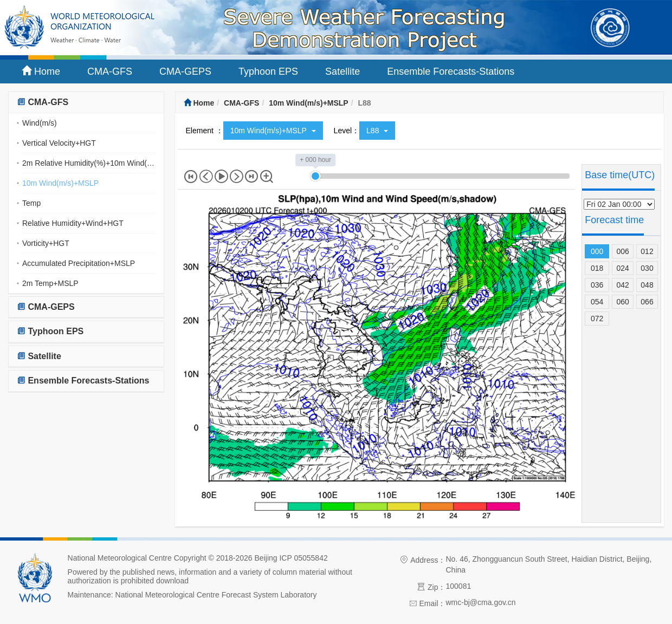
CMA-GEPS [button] (46, 307)
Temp (31, 203)
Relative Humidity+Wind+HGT (73, 223)
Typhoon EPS (268, 71)
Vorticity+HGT (46, 243)
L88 (377, 131)
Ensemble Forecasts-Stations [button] (83, 381)
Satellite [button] (39, 356)
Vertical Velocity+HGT (59, 143)
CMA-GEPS (185, 71)
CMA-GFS (110, 71)
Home (41, 71)
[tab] (86, 103)
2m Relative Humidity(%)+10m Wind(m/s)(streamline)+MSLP (89, 163)
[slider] (315, 176)
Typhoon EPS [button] (50, 331)
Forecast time (614, 220)
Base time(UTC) (620, 175)
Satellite (343, 71)
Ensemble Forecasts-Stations (451, 71)
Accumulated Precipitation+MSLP (79, 263)
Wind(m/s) (40, 123)
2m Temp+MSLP (50, 283)
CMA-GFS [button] (43, 102)
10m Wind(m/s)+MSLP (60, 183)
